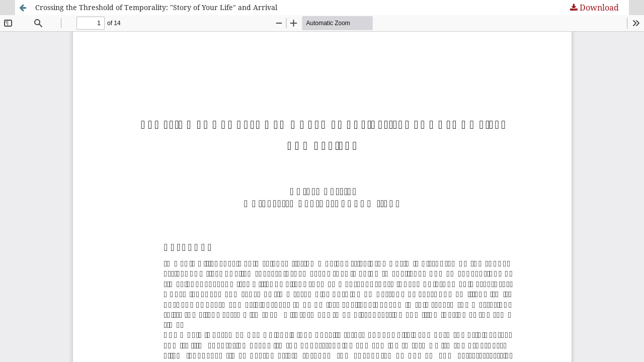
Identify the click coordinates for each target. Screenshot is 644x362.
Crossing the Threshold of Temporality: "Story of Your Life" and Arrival (156, 7)
